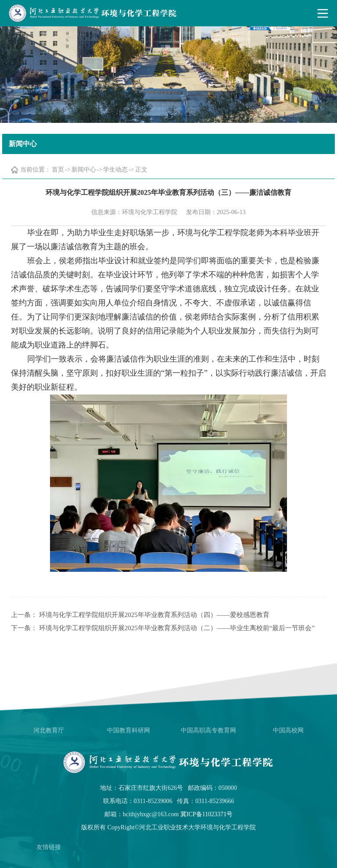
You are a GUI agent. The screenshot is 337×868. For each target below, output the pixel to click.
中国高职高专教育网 (208, 730)
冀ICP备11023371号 (206, 814)
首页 (58, 170)
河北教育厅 (49, 730)
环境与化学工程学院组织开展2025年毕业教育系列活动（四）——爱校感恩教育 (154, 615)
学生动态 (115, 170)
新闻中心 (84, 170)
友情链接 (49, 847)
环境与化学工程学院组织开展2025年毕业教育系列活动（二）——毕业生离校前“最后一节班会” (177, 628)
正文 (141, 170)
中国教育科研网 (129, 730)
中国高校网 (288, 730)
